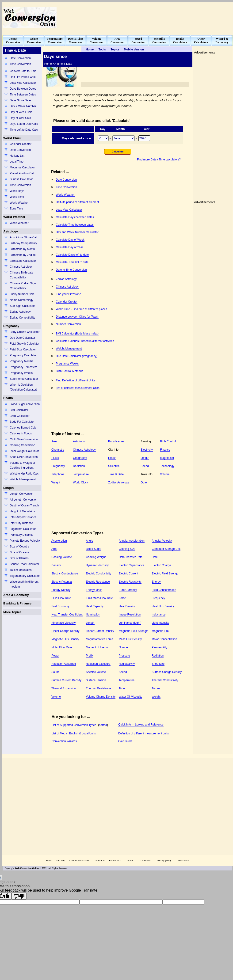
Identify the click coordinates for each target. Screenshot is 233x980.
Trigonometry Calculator (25, 576)
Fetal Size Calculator (23, 349)
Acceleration (59, 541)
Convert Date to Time (23, 71)
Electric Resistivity (130, 582)
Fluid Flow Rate (61, 598)
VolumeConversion (97, 40)
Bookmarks (115, 860)
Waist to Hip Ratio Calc (24, 474)
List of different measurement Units (78, 388)
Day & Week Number (23, 106)
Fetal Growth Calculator (25, 344)
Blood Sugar (94, 549)
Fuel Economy (60, 606)
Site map (61, 860)
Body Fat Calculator (22, 422)
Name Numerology (22, 300)
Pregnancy (11, 326)
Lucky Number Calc (22, 294)
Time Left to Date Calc (24, 130)
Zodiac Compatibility (23, 318)
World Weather (19, 203)
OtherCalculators (201, 40)
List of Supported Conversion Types (74, 725)
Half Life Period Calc (23, 77)
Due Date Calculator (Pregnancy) (77, 356)
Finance (165, 450)
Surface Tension (96, 680)
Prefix (90, 656)
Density (56, 565)
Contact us (146, 860)
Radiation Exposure (98, 664)
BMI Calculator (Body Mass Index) (77, 334)
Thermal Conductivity (165, 680)
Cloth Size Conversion (24, 439)
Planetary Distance (22, 535)
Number (124, 647)
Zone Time (17, 209)
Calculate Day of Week (70, 240)
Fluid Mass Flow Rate (99, 598)
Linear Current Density (100, 631)
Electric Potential (62, 582)
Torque (156, 688)
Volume (165, 474)
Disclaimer (183, 860)
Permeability (160, 647)
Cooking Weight (96, 557)
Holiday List (17, 156)
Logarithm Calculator (23, 529)
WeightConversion (34, 40)
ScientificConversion (159, 40)
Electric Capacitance (132, 565)
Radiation (79, 466)
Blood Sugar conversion (25, 404)
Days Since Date (20, 100)
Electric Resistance (98, 582)
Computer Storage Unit (166, 549)
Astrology (11, 231)
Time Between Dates (23, 95)
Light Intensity (160, 623)
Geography (80, 458)
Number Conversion (68, 324)
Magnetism (167, 458)
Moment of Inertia (97, 647)
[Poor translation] (19, 896)
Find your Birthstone (68, 294)
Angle (90, 541)
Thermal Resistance (98, 688)
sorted (103, 725)
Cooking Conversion (23, 445)
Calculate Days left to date (72, 255)
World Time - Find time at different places (81, 309)
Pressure (124, 656)
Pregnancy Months (22, 361)
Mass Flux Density (130, 639)
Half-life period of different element (77, 202)
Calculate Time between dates (75, 225)
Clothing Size (127, 549)
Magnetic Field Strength (134, 631)
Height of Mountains (22, 511)
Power (55, 656)
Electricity (147, 450)
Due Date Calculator (23, 338)
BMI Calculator (19, 410)
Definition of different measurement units (143, 733)
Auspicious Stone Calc (24, 237)
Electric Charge (161, 565)
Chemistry (58, 450)
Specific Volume (96, 672)
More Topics (12, 612)
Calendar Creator (21, 144)
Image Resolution (130, 615)
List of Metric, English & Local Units (74, 733)
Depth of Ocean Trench (24, 505)
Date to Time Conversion (71, 270)
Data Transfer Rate (131, 557)
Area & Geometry (16, 595)
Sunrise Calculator (21, 179)
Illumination (93, 615)
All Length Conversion (24, 500)
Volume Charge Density (101, 697)
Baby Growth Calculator (25, 332)
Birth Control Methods (69, 371)
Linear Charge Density (65, 631)
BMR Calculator (20, 416)
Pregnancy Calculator (23, 355)
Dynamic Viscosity (97, 565)
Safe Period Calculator (24, 379)
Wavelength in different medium (24, 584)
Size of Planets (19, 558)
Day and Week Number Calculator (77, 232)
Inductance (159, 615)
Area (54, 441)
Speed (145, 466)
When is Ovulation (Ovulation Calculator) (23, 387)
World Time (17, 197)
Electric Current (128, 574)
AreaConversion (117, 40)
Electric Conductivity (99, 574)
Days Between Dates (23, 89)
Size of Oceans (19, 552)
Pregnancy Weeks (21, 373)
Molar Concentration (164, 639)
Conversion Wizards (64, 741)
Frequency (159, 598)
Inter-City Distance (21, 523)
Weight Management (23, 479)
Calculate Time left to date (72, 262)
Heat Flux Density (163, 606)
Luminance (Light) (130, 623)
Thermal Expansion (63, 688)
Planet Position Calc (22, 173)
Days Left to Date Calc (24, 124)
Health (8, 398)
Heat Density (127, 606)
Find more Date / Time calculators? (159, 160)
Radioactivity (127, 664)
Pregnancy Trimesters (24, 367)
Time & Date (116, 474)
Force (122, 598)
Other (144, 482)
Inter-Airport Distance (23, 517)
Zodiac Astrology (20, 312)
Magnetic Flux (161, 631)
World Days (17, 191)
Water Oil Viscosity (130, 697)
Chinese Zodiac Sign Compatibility (23, 286)
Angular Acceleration (132, 541)
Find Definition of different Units (75, 380)
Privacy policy (164, 860)
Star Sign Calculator (22, 306)
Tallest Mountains (21, 570)
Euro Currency (128, 590)
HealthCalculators (180, 40)
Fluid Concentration (164, 590)
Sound (55, 672)
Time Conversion (20, 64)
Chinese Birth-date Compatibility (21, 275)
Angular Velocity (162, 541)
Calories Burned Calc (23, 428)
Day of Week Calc (21, 112)
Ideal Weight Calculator (24, 451)
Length (8, 488)
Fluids (55, 458)
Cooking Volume (62, 557)
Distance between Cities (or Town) (77, 317)
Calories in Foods (21, 433)
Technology (167, 466)
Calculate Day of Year (69, 247)
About (130, 860)
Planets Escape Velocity (25, 541)
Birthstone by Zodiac (23, 255)
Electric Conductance (65, 574)
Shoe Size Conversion (24, 457)
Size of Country (19, 547)
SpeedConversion (138, 40)
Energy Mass (94, 590)
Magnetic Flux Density (65, 639)
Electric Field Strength (166, 574)
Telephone (58, 474)
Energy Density (61, 590)
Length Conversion (22, 494)
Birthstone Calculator (23, 261)
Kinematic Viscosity (63, 623)
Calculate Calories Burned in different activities (85, 341)
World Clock (12, 138)
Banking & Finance (17, 603)
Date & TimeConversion (76, 40)
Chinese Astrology (21, 267)
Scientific (114, 466)
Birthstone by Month (22, 249)
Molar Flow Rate (62, 647)
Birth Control (168, 441)
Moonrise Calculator (22, 167)
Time (122, 688)
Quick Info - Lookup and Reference (141, 725)
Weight (56, 482)
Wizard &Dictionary (222, 40)
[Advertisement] (214, 17)
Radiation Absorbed (64, 664)
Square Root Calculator (25, 564)
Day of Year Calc (20, 118)
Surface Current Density (66, 680)
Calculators (125, 741)
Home (49, 860)
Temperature (81, 474)
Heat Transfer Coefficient (67, 615)
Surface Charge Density (167, 672)
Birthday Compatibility (23, 243)
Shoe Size (158, 664)
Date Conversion (20, 58)
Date (155, 557)
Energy (156, 582)
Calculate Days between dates (75, 217)
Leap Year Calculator (23, 83)
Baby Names (116, 441)
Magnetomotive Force (99, 639)
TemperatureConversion (55, 40)
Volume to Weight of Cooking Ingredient (22, 465)
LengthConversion (13, 40)
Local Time (17, 162)
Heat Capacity (95, 606)
